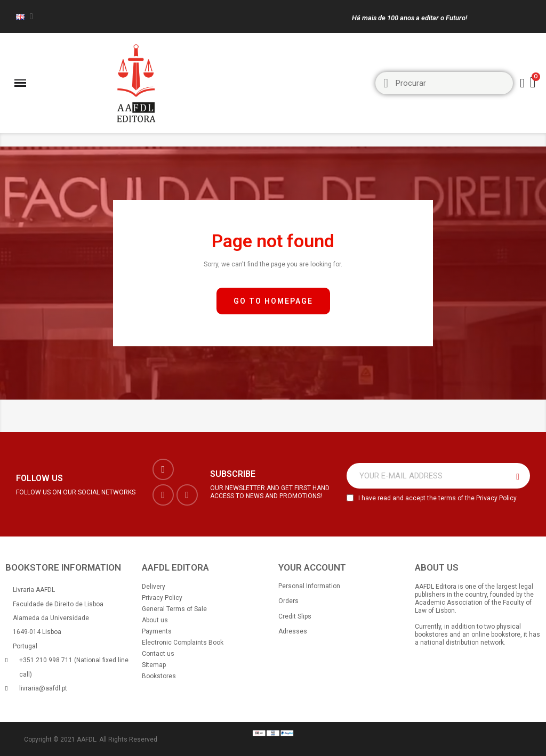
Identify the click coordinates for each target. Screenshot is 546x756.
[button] (273, 301)
